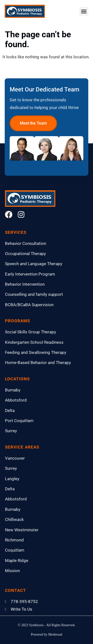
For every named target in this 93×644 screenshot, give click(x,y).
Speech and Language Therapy (34, 264)
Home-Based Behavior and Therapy (38, 363)
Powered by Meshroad (47, 634)
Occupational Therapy (25, 254)
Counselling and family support (34, 294)
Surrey (11, 431)
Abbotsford (16, 400)
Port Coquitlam (19, 421)
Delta (10, 410)
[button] (84, 11)
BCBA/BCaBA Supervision (29, 305)
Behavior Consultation (26, 243)
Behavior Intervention (25, 284)
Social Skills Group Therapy (31, 332)
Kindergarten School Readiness (34, 342)
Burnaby (13, 390)
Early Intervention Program (30, 274)
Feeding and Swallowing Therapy (36, 352)
